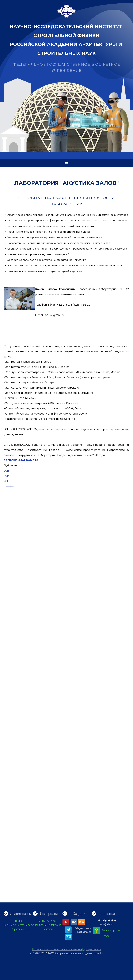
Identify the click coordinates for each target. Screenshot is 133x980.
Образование (18, 929)
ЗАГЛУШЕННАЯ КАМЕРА (21, 460)
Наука (18, 921)
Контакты (48, 929)
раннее (9, 486)
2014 (7, 476)
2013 (7, 481)
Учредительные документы (48, 925)
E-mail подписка (83, 932)
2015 (6, 471)
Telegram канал (83, 928)
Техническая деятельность (18, 925)
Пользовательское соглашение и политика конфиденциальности (66, 949)
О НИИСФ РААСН (48, 921)
